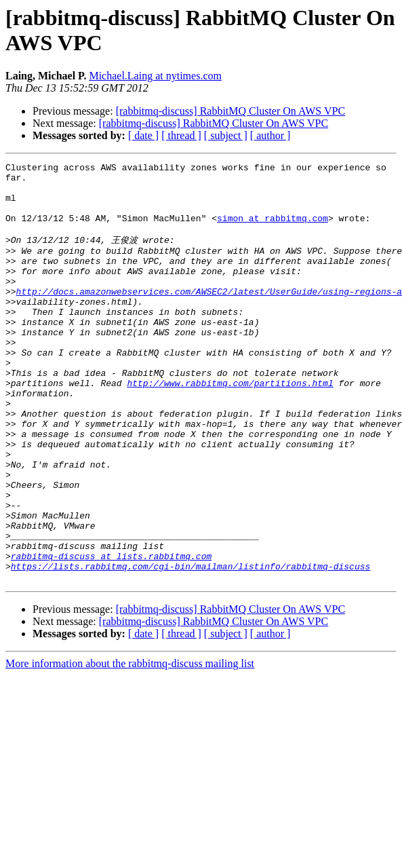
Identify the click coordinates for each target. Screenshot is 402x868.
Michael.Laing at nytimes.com (155, 76)
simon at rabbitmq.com (273, 230)
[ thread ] (181, 135)
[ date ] (143, 135)
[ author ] (270, 135)
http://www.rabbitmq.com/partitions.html (230, 426)
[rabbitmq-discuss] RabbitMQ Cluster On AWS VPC (230, 111)
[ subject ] (226, 135)
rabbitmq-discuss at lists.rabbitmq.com (111, 634)
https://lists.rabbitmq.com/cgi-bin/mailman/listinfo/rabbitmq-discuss (190, 646)
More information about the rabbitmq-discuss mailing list (130, 746)
